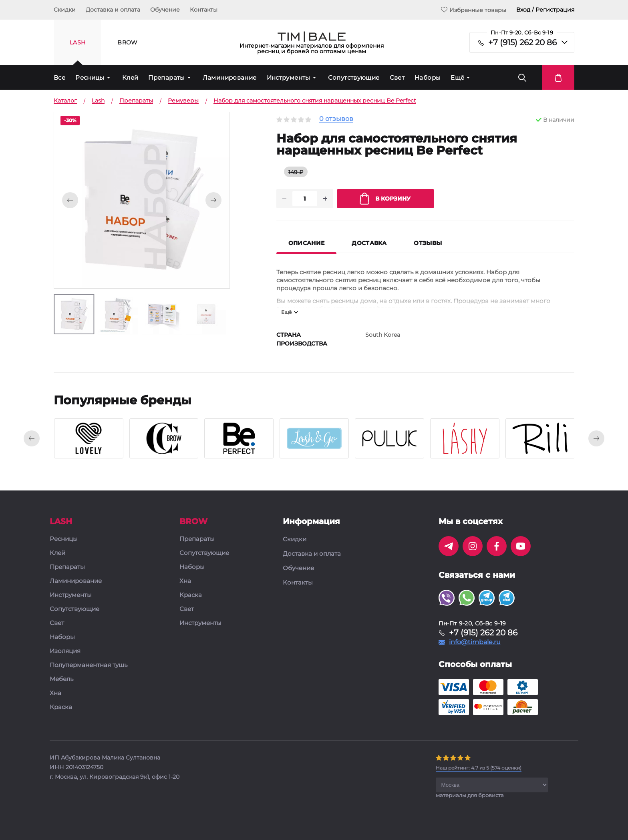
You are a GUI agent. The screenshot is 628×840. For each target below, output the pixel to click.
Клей (130, 77)
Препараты (166, 77)
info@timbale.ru (475, 642)
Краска (61, 707)
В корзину (385, 199)
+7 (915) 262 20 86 (522, 42)
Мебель (61, 679)
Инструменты (289, 77)
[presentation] (32, 438)
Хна (55, 693)
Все (59, 77)
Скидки (65, 10)
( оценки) (479, 768)
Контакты (204, 10)
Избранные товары (474, 10)
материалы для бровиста (470, 795)
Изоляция (65, 651)
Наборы (428, 77)
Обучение (165, 10)
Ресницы (90, 77)
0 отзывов (336, 119)
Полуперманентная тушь (89, 665)
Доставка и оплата (113, 10)
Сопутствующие (354, 77)
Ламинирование (230, 77)
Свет (397, 77)
